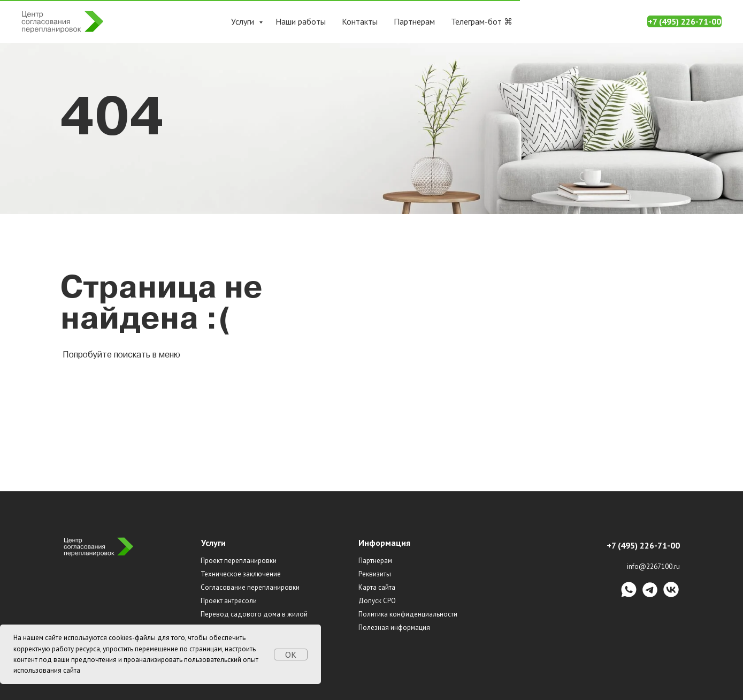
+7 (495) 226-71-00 (684, 21)
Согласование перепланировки (250, 587)
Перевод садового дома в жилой (254, 614)
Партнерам (414, 21)
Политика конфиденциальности (408, 614)
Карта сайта (377, 587)
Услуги (244, 21)
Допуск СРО (377, 601)
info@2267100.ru (653, 566)
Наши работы (301, 21)
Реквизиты (375, 574)
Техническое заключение (241, 574)
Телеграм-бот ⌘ (482, 21)
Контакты (360, 21)
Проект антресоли (229, 601)
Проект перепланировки (239, 561)
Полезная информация (394, 627)
